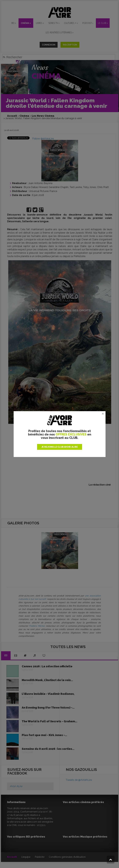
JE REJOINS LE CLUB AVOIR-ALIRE (60, 447)
